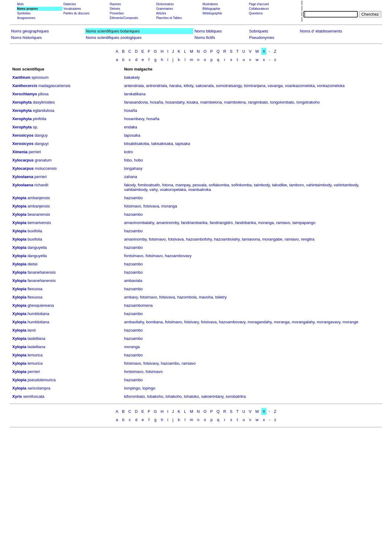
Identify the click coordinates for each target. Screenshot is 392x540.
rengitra (308, 239)
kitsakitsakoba (137, 144)
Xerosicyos (23, 135)
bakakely (132, 77)
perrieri (35, 152)
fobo (128, 160)
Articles (161, 13)
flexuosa (35, 289)
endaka (131, 127)
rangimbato (258, 102)
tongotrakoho (308, 102)
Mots (21, 4)
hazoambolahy (227, 239)
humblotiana (38, 314)
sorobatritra (236, 396)
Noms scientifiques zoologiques (114, 38)
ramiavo (283, 223)
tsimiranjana (254, 86)
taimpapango (304, 223)
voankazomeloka (300, 86)
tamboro (296, 185)
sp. (35, 127)
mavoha (206, 297)
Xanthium (21, 77)
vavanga (275, 86)
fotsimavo (133, 206)
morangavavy (328, 322)
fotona (168, 185)
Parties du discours (76, 13)
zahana (131, 177)
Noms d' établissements (321, 31)
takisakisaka (162, 144)
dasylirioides (44, 102)
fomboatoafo (149, 185)
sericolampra (39, 388)
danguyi (42, 144)
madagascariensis (54, 86)
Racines (115, 4)
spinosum (40, 77)
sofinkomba (241, 185)
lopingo (149, 388)
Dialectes (70, 4)
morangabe (272, 239)
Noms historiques (26, 38)
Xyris (17, 396)
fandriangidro (221, 223)
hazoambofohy (199, 239)
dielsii (33, 264)
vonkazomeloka (331, 86)
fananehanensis (42, 272)
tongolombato (282, 102)
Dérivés (115, 9)
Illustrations (210, 4)
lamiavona (251, 239)
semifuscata (34, 396)
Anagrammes (26, 18)
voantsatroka (199, 190)
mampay (183, 185)
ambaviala (133, 281)
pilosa (43, 94)
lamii (32, 330)
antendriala (134, 86)
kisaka (192, 102)
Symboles (24, 13)
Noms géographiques (30, 31)
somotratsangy (229, 86)
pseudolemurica (42, 380)
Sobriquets (258, 31)
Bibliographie (211, 9)
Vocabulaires (72, 9)
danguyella (37, 247)
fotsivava (151, 206)
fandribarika (246, 223)
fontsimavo (134, 256)
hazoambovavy (178, 256)
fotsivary (192, 322)
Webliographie (212, 13)
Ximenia (20, 152)
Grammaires (165, 9)
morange (351, 322)
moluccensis (46, 168)
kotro (128, 152)
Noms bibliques (208, 31)
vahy (154, 190)
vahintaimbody (319, 185)
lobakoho (155, 396)
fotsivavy (151, 363)
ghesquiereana (41, 305)
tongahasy (133, 168)
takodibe (279, 185)
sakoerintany (212, 396)
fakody (130, 185)
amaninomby (167, 223)
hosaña (157, 102)
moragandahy (260, 322)
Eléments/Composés (124, 18)
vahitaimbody (136, 190)
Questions (256, 13)
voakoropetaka (173, 190)
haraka (175, 86)
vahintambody (346, 185)
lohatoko (191, 396)
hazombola (187, 297)
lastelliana (36, 338)
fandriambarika (194, 223)
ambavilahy (134, 322)
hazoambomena (138, 305)
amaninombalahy (139, 223)
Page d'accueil (259, 4)
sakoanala (204, 86)
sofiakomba (219, 185)
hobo (139, 160)
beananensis (39, 214)
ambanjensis (39, 198)
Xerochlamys (25, 94)
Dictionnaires (165, 4)
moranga (169, 206)
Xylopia (19, 198)
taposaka (132, 135)
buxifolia (35, 231)
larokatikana (135, 94)
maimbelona (211, 102)
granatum (43, 160)
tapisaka (183, 144)
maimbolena (235, 102)
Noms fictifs (205, 38)
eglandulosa (43, 110)
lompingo (132, 388)
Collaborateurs (259, 9)
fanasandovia (136, 102)
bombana (154, 322)
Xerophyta (22, 102)
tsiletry (221, 297)
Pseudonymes (262, 38)
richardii (41, 185)
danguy (41, 135)
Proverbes (117, 13)
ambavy (131, 297)
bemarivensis (39, 223)
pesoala (200, 185)
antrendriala (157, 86)
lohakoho (173, 396)
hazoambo (133, 198)
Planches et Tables (169, 18)
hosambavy (134, 119)
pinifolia (40, 119)
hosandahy (175, 102)
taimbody (262, 185)
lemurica (35, 355)
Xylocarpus (23, 160)
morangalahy (303, 322)
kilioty (189, 86)
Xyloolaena (23, 177)
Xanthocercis (25, 86)
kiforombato (134, 396)
